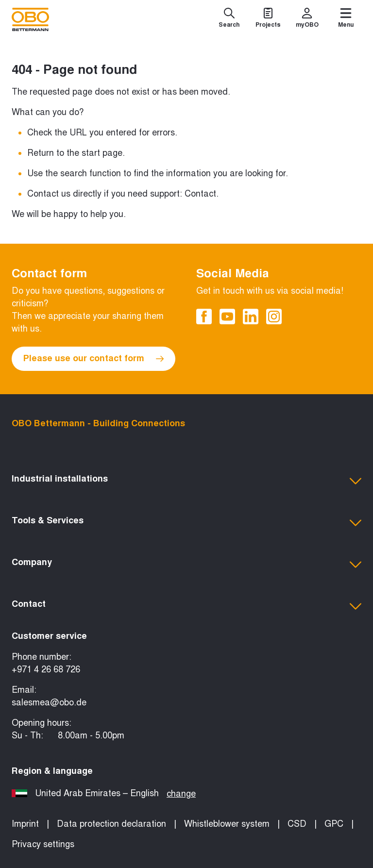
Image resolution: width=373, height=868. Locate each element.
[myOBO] (307, 19)
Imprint (25, 824)
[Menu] (346, 19)
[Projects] (268, 19)
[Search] (229, 19)
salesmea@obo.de (49, 702)
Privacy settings (43, 844)
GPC (334, 824)
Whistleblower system (227, 824)
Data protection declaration (111, 824)
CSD (297, 824)
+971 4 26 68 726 (46, 669)
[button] (186, 481)
